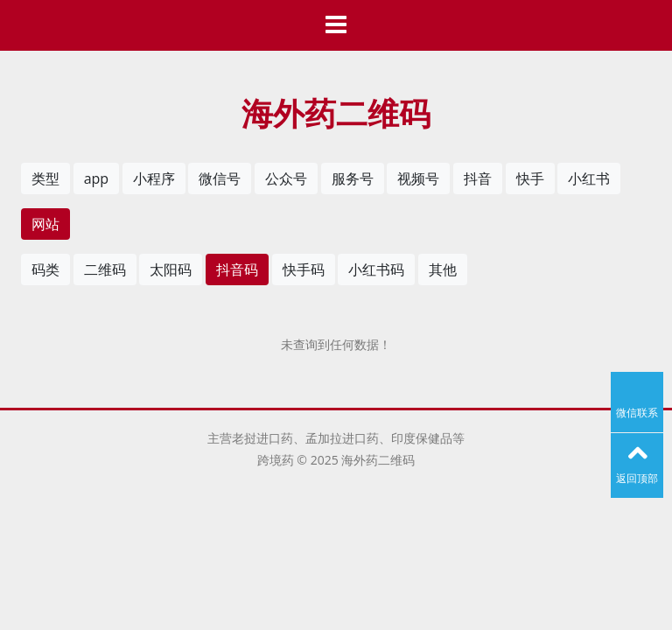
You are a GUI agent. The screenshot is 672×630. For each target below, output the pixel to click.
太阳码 (171, 269)
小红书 (589, 178)
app (96, 178)
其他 (443, 269)
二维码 (105, 269)
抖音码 (237, 269)
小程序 (154, 178)
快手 (530, 178)
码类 (45, 269)
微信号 (220, 178)
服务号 (353, 178)
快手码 (304, 269)
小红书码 (376, 269)
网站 (45, 224)
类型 (45, 178)
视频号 (418, 178)
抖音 (478, 178)
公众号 (286, 178)
